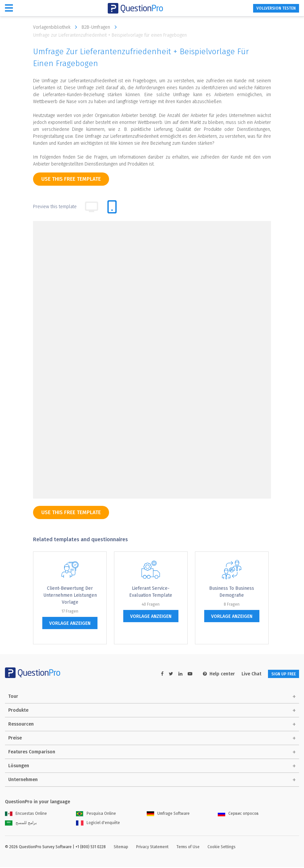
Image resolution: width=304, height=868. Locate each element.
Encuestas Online (26, 814)
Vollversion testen (270, 8)
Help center (208, 674)
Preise (15, 739)
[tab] (112, 207)
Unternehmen (23, 781)
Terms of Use (188, 848)
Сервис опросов (238, 814)
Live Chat (241, 674)
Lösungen (19, 767)
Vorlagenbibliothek (57, 27)
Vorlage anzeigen (70, 623)
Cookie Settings (222, 848)
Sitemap (121, 848)
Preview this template (55, 207)
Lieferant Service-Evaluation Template (151, 592)
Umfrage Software (168, 814)
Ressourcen (21, 725)
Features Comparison (32, 753)
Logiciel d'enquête (98, 824)
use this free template (71, 179)
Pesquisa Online (96, 814)
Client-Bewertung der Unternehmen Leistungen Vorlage (70, 595)
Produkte (18, 711)
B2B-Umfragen (101, 27)
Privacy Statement (152, 848)
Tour (13, 697)
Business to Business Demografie (232, 592)
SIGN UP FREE (278, 674)
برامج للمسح (21, 824)
